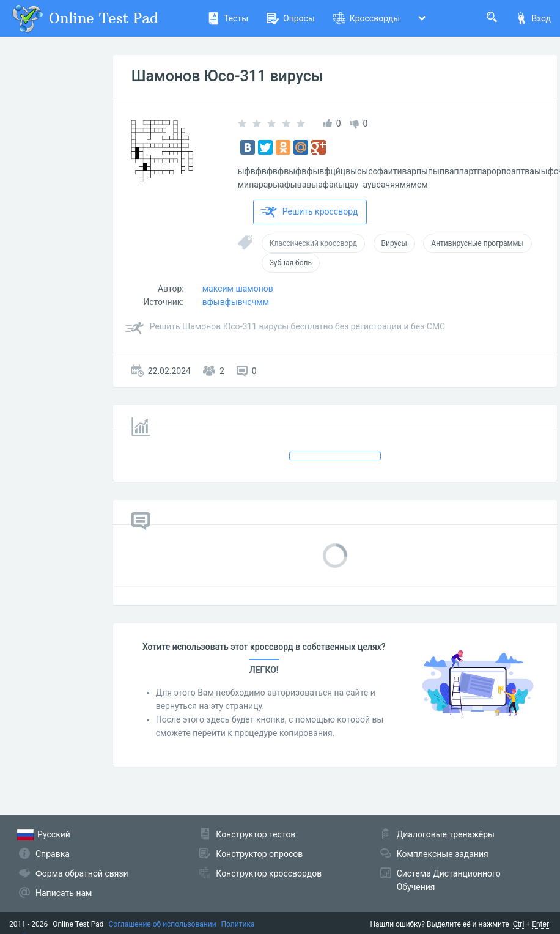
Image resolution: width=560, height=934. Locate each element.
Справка (53, 854)
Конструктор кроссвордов (269, 873)
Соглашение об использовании (163, 924)
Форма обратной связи (82, 873)
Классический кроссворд (313, 243)
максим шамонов (238, 289)
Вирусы (394, 243)
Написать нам (64, 893)
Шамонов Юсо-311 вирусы (227, 76)
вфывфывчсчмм (236, 302)
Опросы (291, 18)
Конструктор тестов (256, 834)
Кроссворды (367, 18)
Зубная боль (291, 263)
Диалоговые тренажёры (446, 834)
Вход (533, 18)
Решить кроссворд (309, 212)
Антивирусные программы (477, 243)
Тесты (228, 18)
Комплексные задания (443, 854)
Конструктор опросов (259, 854)
